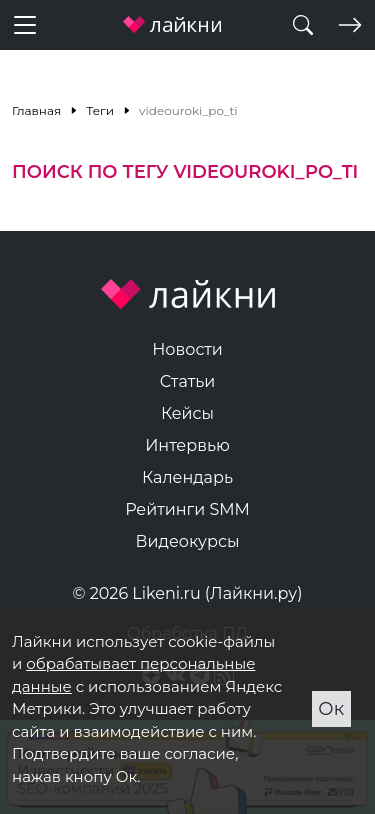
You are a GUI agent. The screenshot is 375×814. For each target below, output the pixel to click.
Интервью (187, 445)
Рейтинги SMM (187, 509)
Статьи (188, 381)
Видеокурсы (188, 541)
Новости (187, 349)
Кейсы (187, 413)
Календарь (187, 477)
